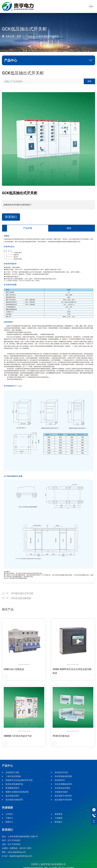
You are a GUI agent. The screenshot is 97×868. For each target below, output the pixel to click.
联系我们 (11, 217)
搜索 (89, 81)
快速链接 (7, 807)
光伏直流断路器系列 (63, 784)
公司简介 (9, 814)
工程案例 (58, 818)
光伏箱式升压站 (61, 772)
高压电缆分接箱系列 (14, 800)
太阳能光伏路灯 (61, 792)
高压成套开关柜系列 (63, 796)
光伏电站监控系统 (62, 788)
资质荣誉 (58, 814)
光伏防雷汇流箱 (12, 772)
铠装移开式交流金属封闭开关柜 (19, 780)
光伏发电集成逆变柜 (63, 776)
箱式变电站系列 (12, 796)
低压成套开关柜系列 (49, 36)
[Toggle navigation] (91, 7)
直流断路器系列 (12, 788)
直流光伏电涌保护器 (14, 784)
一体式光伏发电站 (13, 776)
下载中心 (9, 818)
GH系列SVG (60, 780)
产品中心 (30, 36)
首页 (19, 36)
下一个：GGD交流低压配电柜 (17, 598)
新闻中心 (9, 822)
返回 (69, 228)
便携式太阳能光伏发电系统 (17, 792)
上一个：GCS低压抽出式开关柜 (18, 593)
